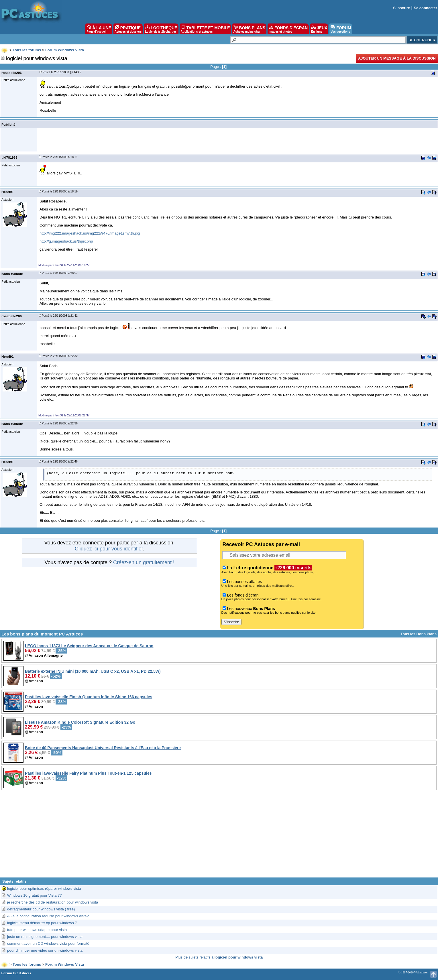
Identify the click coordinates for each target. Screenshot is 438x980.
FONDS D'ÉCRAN (288, 29)
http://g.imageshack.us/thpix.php (66, 241)
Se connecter (425, 8)
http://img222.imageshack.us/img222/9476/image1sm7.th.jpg (90, 233)
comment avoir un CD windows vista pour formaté (48, 943)
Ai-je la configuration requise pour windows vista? (48, 916)
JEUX (319, 29)
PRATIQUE (128, 29)
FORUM (341, 29)
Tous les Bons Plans (419, 634)
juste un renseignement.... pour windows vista (45, 937)
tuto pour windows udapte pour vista (37, 930)
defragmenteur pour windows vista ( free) (41, 909)
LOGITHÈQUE (161, 29)
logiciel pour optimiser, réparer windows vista (44, 889)
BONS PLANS (250, 29)
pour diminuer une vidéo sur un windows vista (45, 950)
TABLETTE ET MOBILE (205, 29)
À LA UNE (99, 29)
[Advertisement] (219, 837)
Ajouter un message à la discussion (397, 58)
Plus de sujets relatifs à (219, 957)
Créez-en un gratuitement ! (144, 562)
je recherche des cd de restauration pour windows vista (53, 902)
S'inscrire (401, 8)
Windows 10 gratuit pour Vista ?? (35, 895)
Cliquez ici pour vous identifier (109, 549)
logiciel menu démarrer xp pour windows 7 (42, 923)
